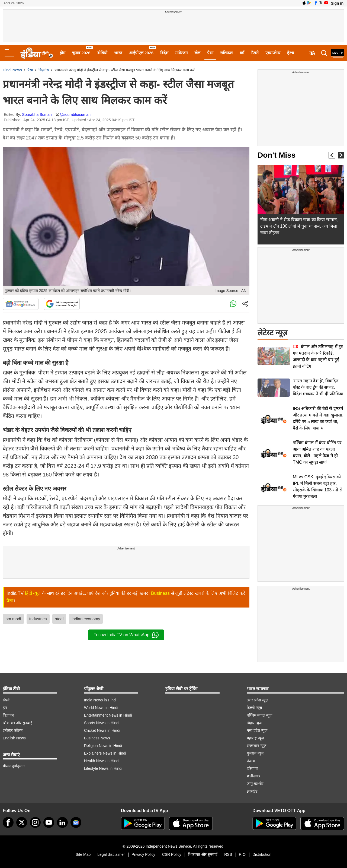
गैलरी (255, 53)
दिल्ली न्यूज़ (254, 708)
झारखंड (252, 791)
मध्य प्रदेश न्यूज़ (257, 730)
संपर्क (7, 700)
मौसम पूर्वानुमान (14, 766)
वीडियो (102, 53)
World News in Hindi (101, 708)
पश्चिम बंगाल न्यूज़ (259, 715)
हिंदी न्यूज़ (33, 593)
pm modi (13, 619)
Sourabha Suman (37, 115)
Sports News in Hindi (102, 723)
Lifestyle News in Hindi (103, 768)
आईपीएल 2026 (141, 53)
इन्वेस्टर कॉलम (13, 730)
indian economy (86, 619)
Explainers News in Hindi (105, 753)
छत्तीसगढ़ (253, 776)
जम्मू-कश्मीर (255, 784)
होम (62, 53)
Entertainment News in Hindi (108, 715)
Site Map (83, 854)
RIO (242, 854)
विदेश (164, 53)
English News (14, 738)
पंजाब (251, 761)
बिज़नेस (44, 70)
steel (59, 619)
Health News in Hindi (102, 761)
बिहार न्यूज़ (254, 723)
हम (5, 708)
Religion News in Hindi (103, 746)
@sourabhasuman (75, 115)
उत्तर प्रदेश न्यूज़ (257, 700)
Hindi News (12, 70)
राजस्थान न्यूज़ (256, 746)
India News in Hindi (100, 700)
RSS (228, 854)
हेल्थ (291, 53)
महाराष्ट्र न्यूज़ (255, 738)
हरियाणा (253, 768)
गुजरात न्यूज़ (255, 753)
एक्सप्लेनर (273, 53)
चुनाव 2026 (81, 53)
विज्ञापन (8, 715)
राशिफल (226, 53)
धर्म (242, 53)
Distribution (262, 854)
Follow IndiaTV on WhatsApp (126, 635)
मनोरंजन (181, 53)
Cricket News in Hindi (102, 730)
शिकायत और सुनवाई (17, 723)
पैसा (210, 53)
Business (160, 593)
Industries (38, 619)
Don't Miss (277, 155)
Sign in (337, 3)
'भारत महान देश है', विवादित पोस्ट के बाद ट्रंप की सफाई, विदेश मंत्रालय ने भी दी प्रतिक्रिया (318, 387)
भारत (118, 53)
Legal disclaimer (111, 854)
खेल (197, 53)
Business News (97, 738)
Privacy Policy (143, 854)
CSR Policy (172, 854)
